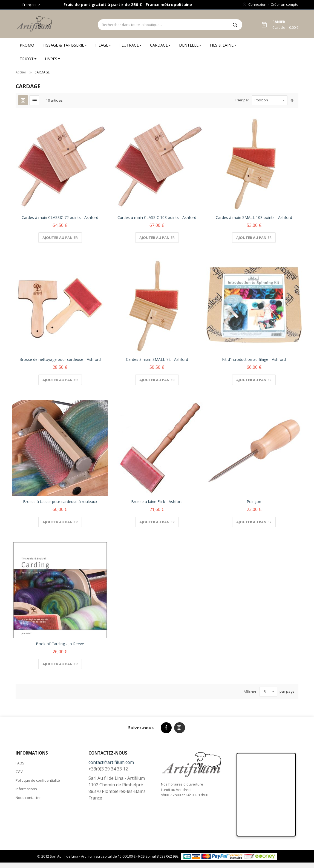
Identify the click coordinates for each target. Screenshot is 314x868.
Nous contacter (28, 798)
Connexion (257, 4)
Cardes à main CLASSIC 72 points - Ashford (60, 217)
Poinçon (254, 502)
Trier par (242, 100)
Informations (26, 789)
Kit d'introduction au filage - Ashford (254, 359)
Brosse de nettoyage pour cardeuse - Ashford (60, 359)
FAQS (20, 763)
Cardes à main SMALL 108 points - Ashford (254, 217)
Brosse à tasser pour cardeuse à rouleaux (60, 502)
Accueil (21, 72)
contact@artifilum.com (111, 762)
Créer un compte (285, 4)
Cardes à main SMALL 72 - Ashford (157, 359)
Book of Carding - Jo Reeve (60, 644)
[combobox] (162, 25)
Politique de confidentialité (38, 780)
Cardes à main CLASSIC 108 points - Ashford (157, 217)
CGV (19, 772)
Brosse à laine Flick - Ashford (157, 502)
